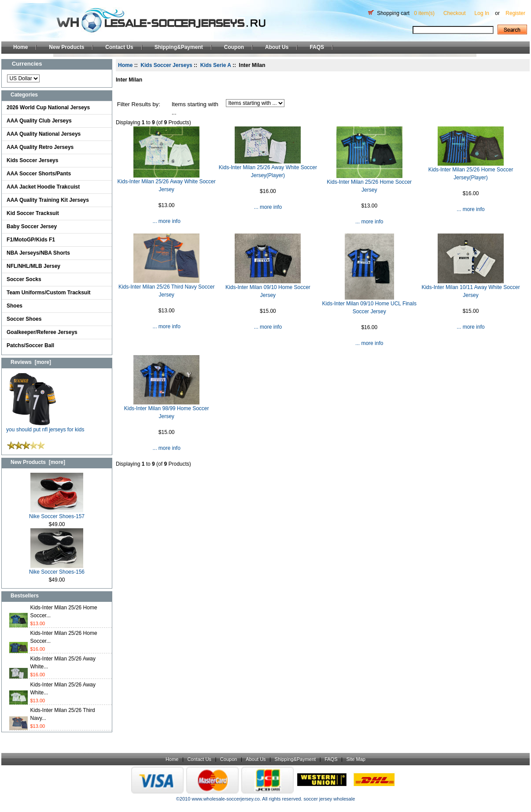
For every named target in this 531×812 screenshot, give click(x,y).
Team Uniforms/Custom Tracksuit (49, 293)
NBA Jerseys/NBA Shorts (38, 253)
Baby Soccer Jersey (32, 226)
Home (20, 47)
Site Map (356, 759)
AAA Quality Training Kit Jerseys (48, 200)
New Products (66, 47)
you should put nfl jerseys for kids (45, 427)
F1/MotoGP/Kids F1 (31, 240)
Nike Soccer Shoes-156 (57, 569)
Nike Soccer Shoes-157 (57, 514)
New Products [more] (38, 462)
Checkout (455, 13)
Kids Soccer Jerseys (32, 160)
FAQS (317, 47)
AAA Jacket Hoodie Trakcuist (43, 187)
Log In (482, 13)
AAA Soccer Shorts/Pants (39, 174)
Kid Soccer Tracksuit (33, 213)
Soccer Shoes (24, 319)
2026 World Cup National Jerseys (48, 108)
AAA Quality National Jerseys (44, 134)
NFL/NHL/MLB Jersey (33, 266)
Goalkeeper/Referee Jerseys (42, 332)
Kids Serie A (216, 65)
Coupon (234, 47)
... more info (166, 221)
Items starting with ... (195, 109)
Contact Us (119, 47)
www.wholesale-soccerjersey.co (225, 799)
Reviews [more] (31, 362)
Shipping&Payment (179, 47)
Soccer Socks (24, 279)
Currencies (27, 64)
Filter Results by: (139, 104)
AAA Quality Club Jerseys (39, 121)
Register (515, 13)
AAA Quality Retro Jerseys (40, 147)
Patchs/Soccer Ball (30, 345)
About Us (277, 47)
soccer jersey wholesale (329, 799)
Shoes (15, 306)
